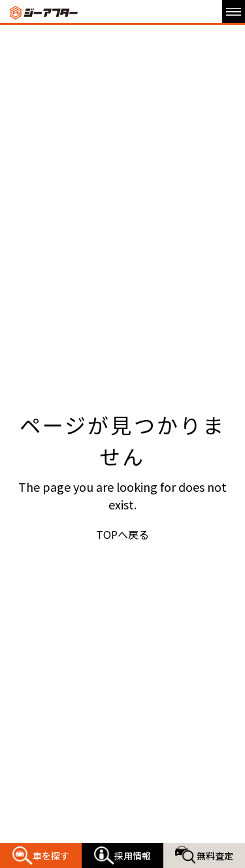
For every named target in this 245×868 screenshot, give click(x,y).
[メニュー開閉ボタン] (234, 11)
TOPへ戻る (122, 534)
